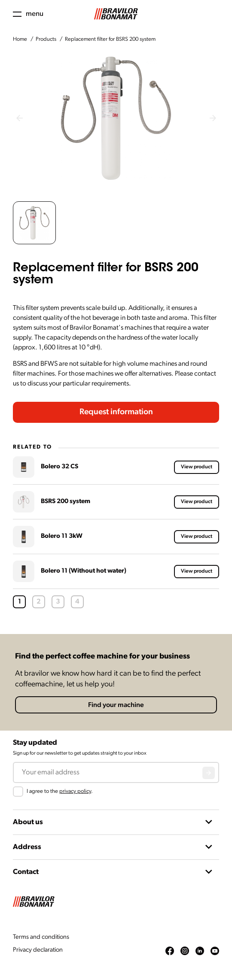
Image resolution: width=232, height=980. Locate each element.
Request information (116, 412)
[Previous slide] (19, 118)
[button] (34, 223)
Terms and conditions (41, 937)
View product (197, 467)
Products (46, 39)
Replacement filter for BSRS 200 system (110, 39)
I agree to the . (60, 791)
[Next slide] (213, 118)
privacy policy (75, 791)
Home (20, 39)
